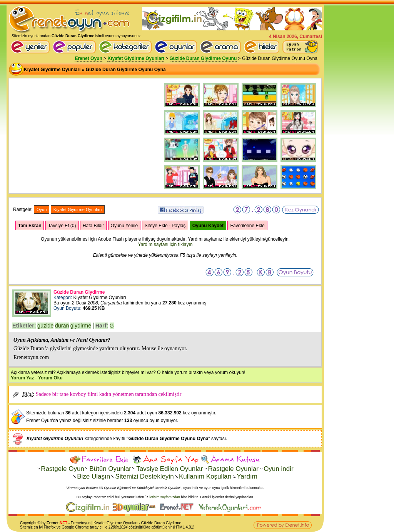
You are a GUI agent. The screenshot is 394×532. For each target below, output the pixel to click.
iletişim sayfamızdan (164, 497)
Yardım (247, 476)
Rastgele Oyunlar (233, 469)
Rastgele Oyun (62, 469)
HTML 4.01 (184, 527)
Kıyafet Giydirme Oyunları (136, 58)
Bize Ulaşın (93, 476)
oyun (86, 523)
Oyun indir (278, 469)
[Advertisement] (70, 130)
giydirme (81, 326)
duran (62, 326)
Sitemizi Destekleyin (144, 476)
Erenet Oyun (88, 58)
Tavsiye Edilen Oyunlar (169, 469)
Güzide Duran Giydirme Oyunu (203, 58)
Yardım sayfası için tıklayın (165, 244)
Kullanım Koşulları (205, 476)
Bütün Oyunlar (110, 469)
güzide (45, 326)
